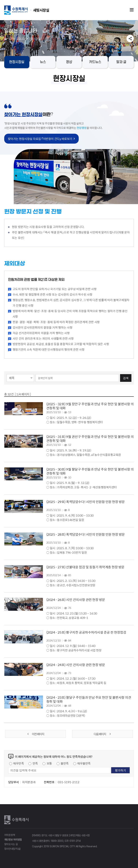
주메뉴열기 (132, 10)
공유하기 (130, 39)
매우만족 (18, 763)
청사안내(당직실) (12, 849)
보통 (49, 763)
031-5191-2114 (73, 841)
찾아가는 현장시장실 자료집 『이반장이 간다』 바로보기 (40, 139)
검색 (126, 378)
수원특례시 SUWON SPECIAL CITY (41, 10)
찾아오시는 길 (11, 844)
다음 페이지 (102, 734)
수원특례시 (17, 820)
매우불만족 (84, 763)
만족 (35, 763)
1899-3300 (57, 841)
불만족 (65, 763)
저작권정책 (10, 835)
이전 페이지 (36, 734)
